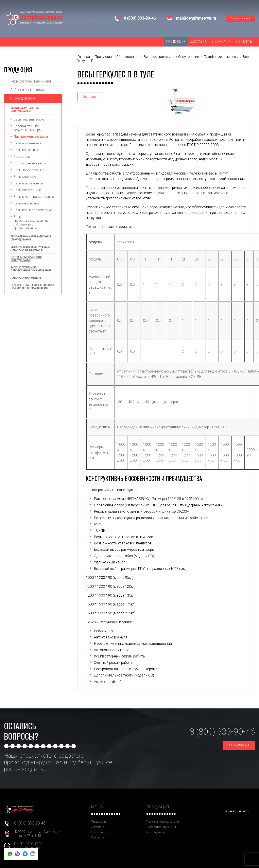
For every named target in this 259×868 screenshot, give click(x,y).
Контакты (244, 42)
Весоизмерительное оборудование (25, 109)
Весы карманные (26, 150)
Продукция (176, 42)
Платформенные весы (31, 137)
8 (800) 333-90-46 (140, 18)
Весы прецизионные (29, 183)
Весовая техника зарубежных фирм (27, 128)
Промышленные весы (30, 163)
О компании (221, 42)
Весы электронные (28, 190)
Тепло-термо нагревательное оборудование (31, 238)
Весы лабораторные (29, 170)
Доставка (198, 42)
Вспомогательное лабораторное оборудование (31, 269)
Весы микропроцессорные (34, 197)
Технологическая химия (30, 81)
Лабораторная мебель (26, 278)
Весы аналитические (29, 119)
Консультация (239, 745)
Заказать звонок (241, 18)
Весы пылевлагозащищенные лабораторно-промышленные (31, 222)
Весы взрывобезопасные (33, 210)
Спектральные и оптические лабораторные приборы (30, 248)
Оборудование (23, 98)
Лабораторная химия (28, 90)
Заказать (90, 97)
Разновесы (22, 157)
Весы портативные (27, 143)
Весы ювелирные (26, 203)
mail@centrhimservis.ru (196, 18)
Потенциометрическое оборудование (26, 259)
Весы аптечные (25, 177)
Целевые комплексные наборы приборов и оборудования (32, 287)
